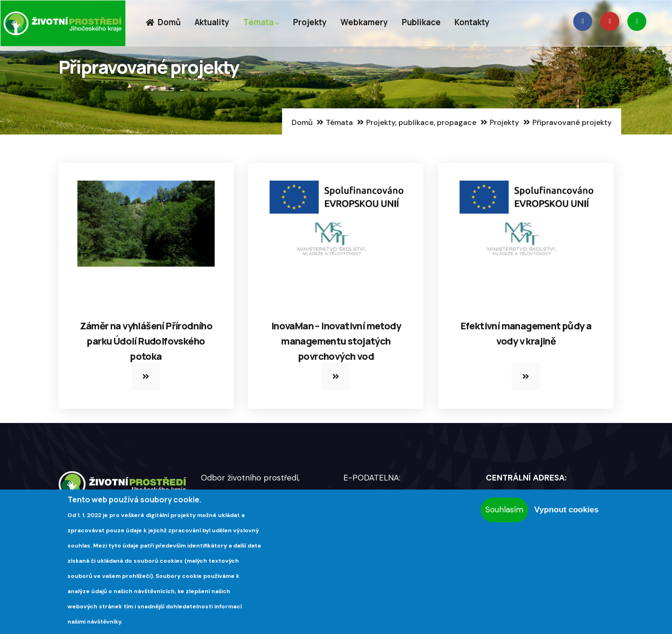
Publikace (421, 22)
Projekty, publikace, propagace (421, 122)
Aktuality (212, 22)
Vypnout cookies (566, 510)
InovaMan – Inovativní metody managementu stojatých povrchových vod (336, 341)
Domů (163, 22)
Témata (261, 23)
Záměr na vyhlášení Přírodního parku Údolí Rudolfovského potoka (146, 341)
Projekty (310, 22)
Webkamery (364, 22)
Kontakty (472, 22)
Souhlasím (504, 509)
